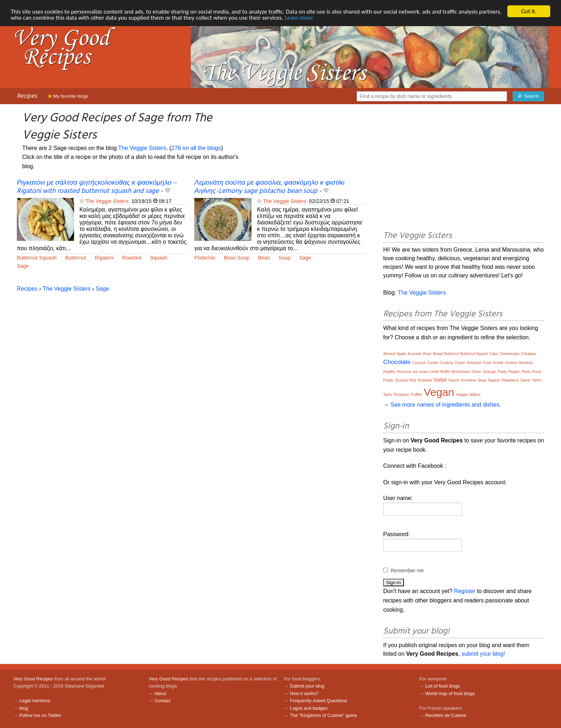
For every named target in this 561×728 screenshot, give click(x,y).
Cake (494, 354)
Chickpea (528, 354)
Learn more (299, 18)
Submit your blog (307, 686)
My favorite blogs (68, 96)
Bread (438, 354)
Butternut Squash (37, 258)
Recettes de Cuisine (446, 715)
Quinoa (401, 380)
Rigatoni (104, 258)
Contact (162, 701)
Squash (159, 258)
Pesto (526, 372)
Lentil (434, 372)
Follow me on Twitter (40, 715)
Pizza (537, 372)
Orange (490, 372)
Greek (498, 363)
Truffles (416, 395)
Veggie (462, 394)
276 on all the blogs (196, 148)
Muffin (445, 372)
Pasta (502, 372)
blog (24, 708)
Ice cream (421, 372)
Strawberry (510, 380)
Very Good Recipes (33, 679)
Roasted (132, 258)
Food (487, 363)
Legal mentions (35, 701)
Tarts (387, 394)
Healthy (389, 372)
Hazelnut (525, 363)
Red (413, 380)
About (160, 693)
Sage (23, 266)
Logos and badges (309, 708)
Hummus (404, 372)
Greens (511, 363)
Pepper (514, 372)
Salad (440, 380)
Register (465, 591)
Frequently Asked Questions (318, 701)
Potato (388, 380)
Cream (460, 363)
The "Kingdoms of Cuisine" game (323, 715)
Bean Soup (237, 258)
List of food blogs (443, 686)
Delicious (474, 363)
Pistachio (205, 258)
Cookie (433, 363)
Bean (264, 258)
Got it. (529, 11)
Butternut (75, 258)
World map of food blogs (450, 693)
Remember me (407, 571)
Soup (285, 258)
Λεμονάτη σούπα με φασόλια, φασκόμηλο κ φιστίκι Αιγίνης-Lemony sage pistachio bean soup (269, 187)
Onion (476, 372)
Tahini (536, 380)
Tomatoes (401, 395)
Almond (389, 354)
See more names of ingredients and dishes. (446, 405)
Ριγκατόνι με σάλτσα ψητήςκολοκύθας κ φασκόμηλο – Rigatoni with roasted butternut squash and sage (97, 187)
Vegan (439, 392)
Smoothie (468, 380)
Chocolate (397, 362)
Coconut (419, 363)
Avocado (414, 354)
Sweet (525, 380)
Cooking (446, 363)
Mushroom (461, 372)
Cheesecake (509, 354)
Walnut (475, 395)
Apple (401, 354)
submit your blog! (483, 654)
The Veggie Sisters (142, 148)
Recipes (27, 96)
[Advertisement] (464, 169)
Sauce (454, 380)
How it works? (304, 693)
